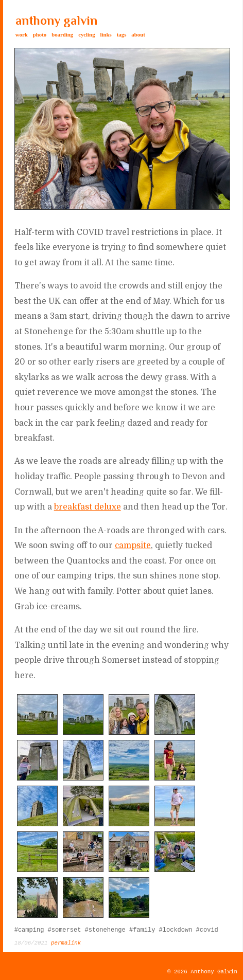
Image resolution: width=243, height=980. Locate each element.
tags (122, 34)
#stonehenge (105, 930)
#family (142, 930)
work (22, 34)
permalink (66, 943)
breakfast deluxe (88, 507)
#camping (29, 930)
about (138, 34)
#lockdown (176, 930)
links (106, 34)
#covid (207, 930)
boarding (62, 34)
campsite (133, 546)
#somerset (65, 930)
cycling (86, 34)
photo (40, 34)
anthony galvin (56, 20)
